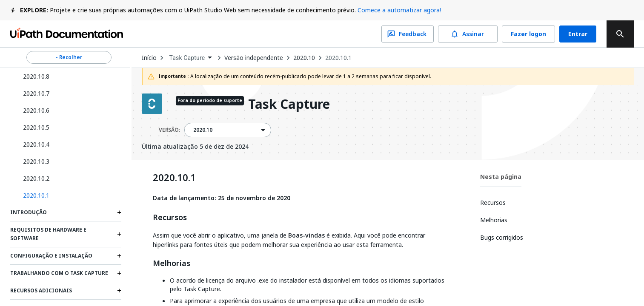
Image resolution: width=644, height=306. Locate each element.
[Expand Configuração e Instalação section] (119, 256)
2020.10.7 (36, 93)
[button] (69, 195)
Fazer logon (528, 34)
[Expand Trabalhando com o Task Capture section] (119, 273)
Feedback (408, 34)
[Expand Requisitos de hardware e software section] (119, 234)
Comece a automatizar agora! (399, 10)
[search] (620, 34)
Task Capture (289, 105)
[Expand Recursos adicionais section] (119, 291)
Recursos (170, 218)
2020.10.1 (338, 58)
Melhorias (172, 263)
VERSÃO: (169, 130)
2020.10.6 (36, 110)
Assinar (468, 34)
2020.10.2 (36, 178)
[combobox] (191, 58)
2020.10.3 (36, 161)
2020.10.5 (36, 127)
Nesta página (501, 177)
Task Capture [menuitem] (187, 58)
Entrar (578, 34)
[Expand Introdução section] (119, 212)
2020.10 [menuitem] (203, 130)
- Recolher (69, 57)
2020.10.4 (36, 144)
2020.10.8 (36, 76)
